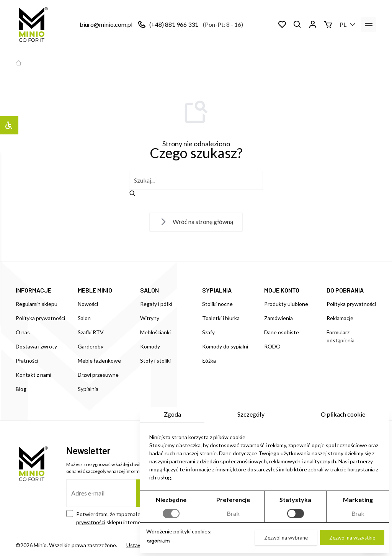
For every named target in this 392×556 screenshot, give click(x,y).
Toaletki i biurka (221, 318)
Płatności (27, 361)
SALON (149, 290)
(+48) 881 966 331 (174, 24)
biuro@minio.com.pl (106, 24)
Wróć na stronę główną (196, 222)
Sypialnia (88, 389)
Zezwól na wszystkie (352, 538)
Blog (21, 389)
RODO (272, 346)
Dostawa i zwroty (36, 346)
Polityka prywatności (40, 318)
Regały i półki (156, 304)
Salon (84, 318)
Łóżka (209, 361)
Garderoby (91, 346)
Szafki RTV (91, 332)
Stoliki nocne (217, 304)
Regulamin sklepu (37, 304)
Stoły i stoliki (155, 361)
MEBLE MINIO (95, 290)
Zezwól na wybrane (286, 538)
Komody (150, 346)
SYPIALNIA (217, 290)
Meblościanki (155, 332)
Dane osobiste (282, 332)
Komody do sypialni (225, 346)
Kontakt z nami (33, 375)
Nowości (88, 304)
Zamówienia (278, 318)
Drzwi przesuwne (98, 375)
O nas (23, 332)
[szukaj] (196, 180)
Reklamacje (340, 318)
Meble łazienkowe (99, 361)
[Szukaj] (297, 25)
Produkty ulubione (286, 304)
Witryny (150, 318)
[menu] (369, 25)
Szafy (208, 332)
